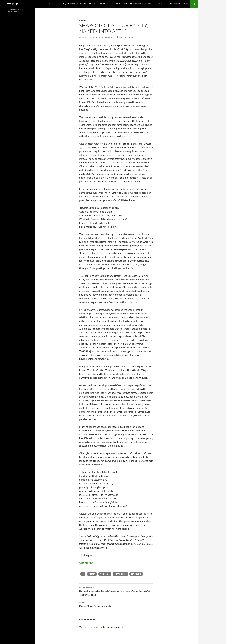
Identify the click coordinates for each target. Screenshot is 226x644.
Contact (160, 4)
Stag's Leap (136, 574)
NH (83, 574)
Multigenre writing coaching (138, 4)
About (52, 4)
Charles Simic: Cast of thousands (116, 604)
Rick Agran (105, 574)
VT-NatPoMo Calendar (178, 4)
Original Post (86, 563)
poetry (92, 574)
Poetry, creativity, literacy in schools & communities (83, 4)
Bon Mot (116, 4)
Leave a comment (128, 37)
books (83, 20)
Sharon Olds (121, 574)
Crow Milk (11, 4)
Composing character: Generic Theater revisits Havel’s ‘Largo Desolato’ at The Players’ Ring (116, 591)
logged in (98, 627)
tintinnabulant (106, 37)
